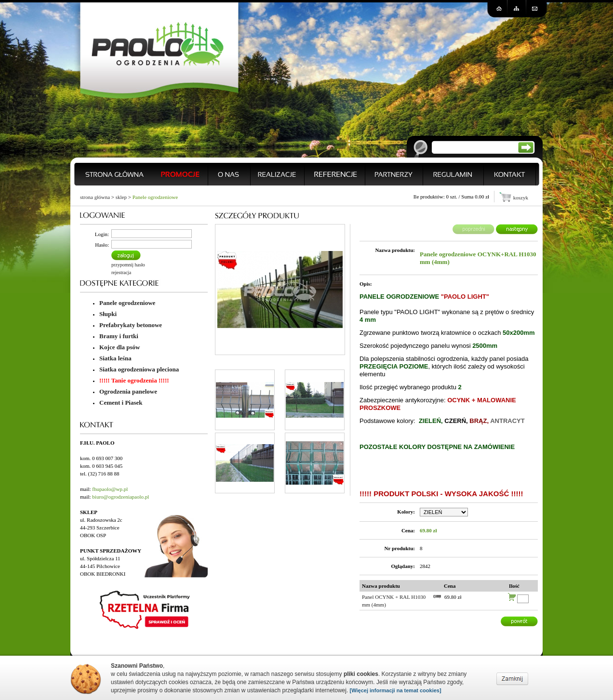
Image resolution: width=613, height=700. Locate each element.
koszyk (521, 198)
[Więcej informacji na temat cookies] (396, 690)
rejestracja (121, 272)
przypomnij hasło (128, 265)
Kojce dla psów (120, 347)
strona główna (95, 197)
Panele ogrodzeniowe (155, 197)
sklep (121, 197)
